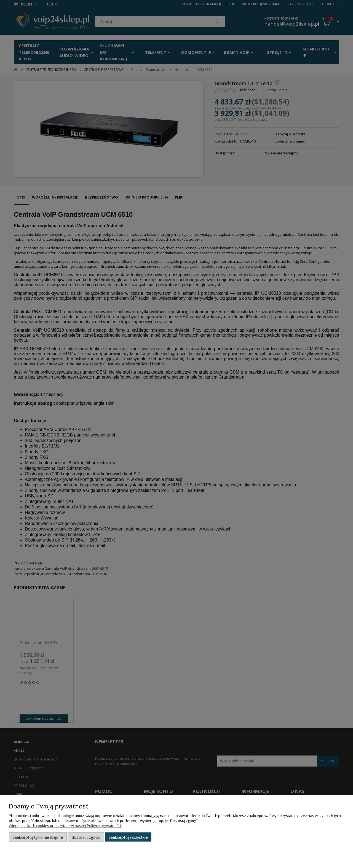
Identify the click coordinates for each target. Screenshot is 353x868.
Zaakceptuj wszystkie (128, 837)
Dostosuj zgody (86, 837)
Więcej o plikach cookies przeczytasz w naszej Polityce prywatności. (65, 826)
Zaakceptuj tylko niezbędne (38, 837)
